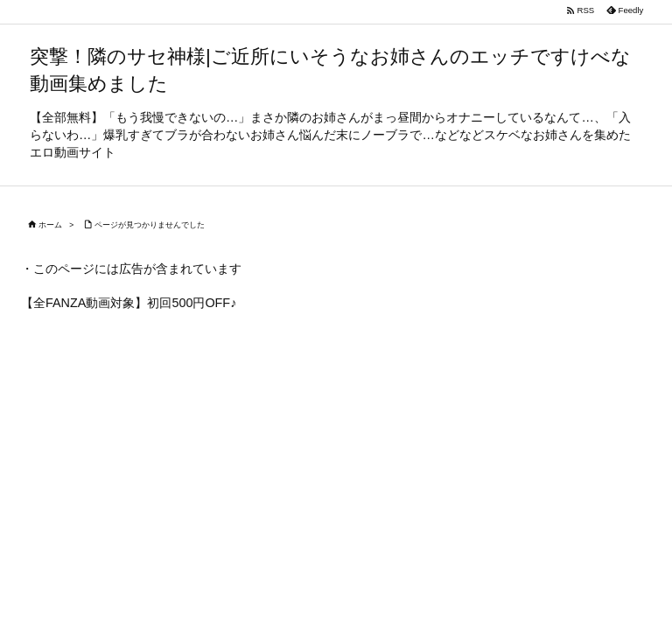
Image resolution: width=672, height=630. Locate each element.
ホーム (50, 225)
